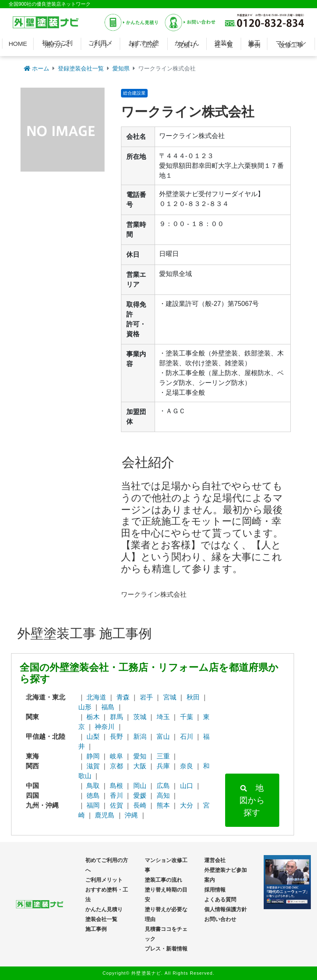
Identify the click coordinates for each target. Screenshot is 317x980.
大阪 (140, 766)
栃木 (93, 717)
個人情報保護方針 (226, 909)
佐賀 (116, 805)
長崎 (140, 805)
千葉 (187, 717)
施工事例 (254, 44)
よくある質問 (220, 900)
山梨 (93, 737)
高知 (163, 796)
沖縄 (131, 815)
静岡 (93, 756)
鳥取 (93, 786)
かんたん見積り (187, 44)
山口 (187, 786)
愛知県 (121, 68)
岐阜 (116, 756)
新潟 (140, 737)
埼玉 (163, 717)
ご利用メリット (100, 44)
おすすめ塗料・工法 (144, 44)
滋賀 (93, 766)
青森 (123, 697)
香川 (116, 796)
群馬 (116, 717)
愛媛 (140, 796)
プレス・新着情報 (166, 949)
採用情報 (215, 890)
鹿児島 (105, 815)
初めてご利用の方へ (57, 44)
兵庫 (163, 766)
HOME (18, 44)
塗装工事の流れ (163, 880)
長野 (116, 737)
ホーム (36, 68)
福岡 (93, 805)
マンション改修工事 (291, 44)
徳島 (93, 796)
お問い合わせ (220, 919)
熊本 (163, 805)
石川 (187, 737)
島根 (116, 786)
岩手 (146, 697)
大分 (187, 805)
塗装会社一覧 (224, 44)
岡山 (140, 786)
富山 (163, 737)
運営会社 (215, 860)
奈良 (187, 766)
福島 (108, 707)
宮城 (170, 697)
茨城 (140, 717)
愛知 (140, 756)
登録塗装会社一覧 (81, 68)
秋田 (193, 697)
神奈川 (105, 727)
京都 (116, 766)
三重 (163, 756)
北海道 (96, 697)
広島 (163, 786)
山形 (85, 707)
